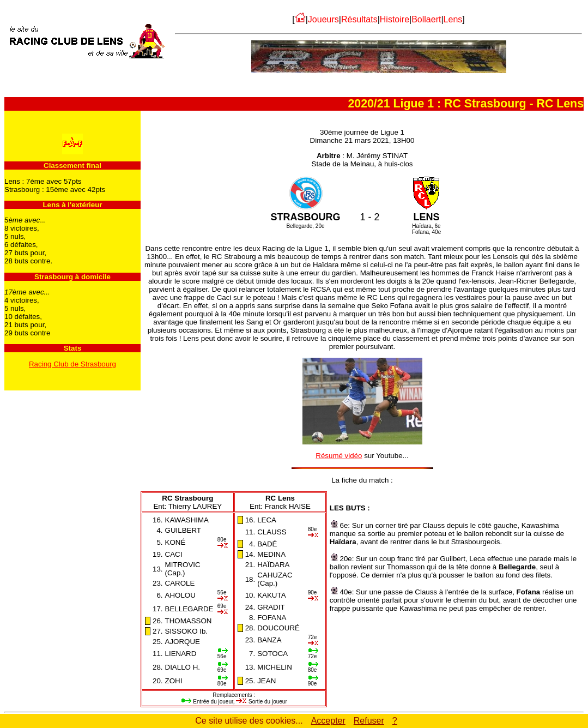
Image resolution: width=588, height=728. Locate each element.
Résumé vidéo (339, 456)
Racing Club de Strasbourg (72, 364)
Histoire (395, 19)
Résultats (359, 19)
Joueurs (323, 19)
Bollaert (426, 19)
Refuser (369, 721)
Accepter (328, 721)
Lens (453, 19)
